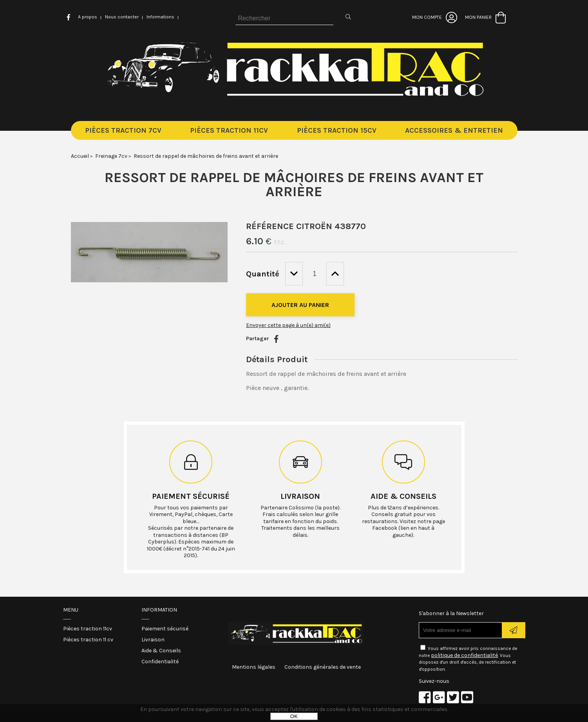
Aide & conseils (403, 496)
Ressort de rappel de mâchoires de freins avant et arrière (294, 184)
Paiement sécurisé (191, 496)
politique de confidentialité (464, 655)
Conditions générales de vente (323, 667)
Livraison (300, 496)
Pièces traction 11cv (88, 629)
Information (159, 610)
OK (294, 716)
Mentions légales (254, 667)
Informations (160, 17)
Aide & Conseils (161, 651)
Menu (71, 610)
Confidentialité (160, 662)
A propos (88, 17)
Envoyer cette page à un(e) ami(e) (288, 325)
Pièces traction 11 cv (88, 640)
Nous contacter (122, 17)
